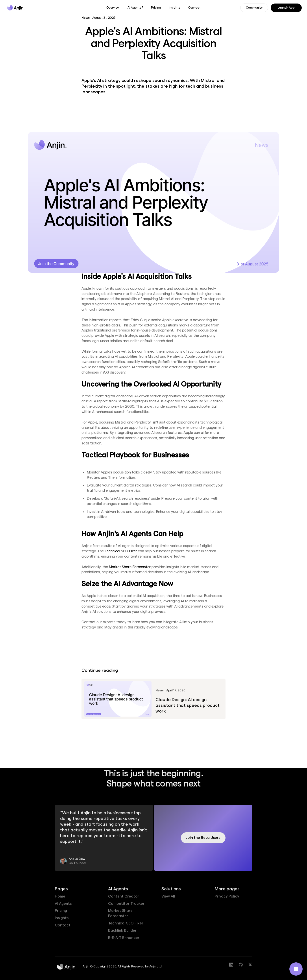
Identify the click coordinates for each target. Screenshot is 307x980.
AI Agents (63, 906)
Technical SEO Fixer (121, 551)
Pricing (156, 8)
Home (60, 899)
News (86, 18)
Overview (113, 8)
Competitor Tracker (126, 906)
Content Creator (124, 899)
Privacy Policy (227, 899)
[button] (135, 8)
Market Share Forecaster (130, 567)
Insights (175, 8)
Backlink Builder (122, 933)
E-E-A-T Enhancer (124, 940)
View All (168, 899)
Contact (194, 8)
